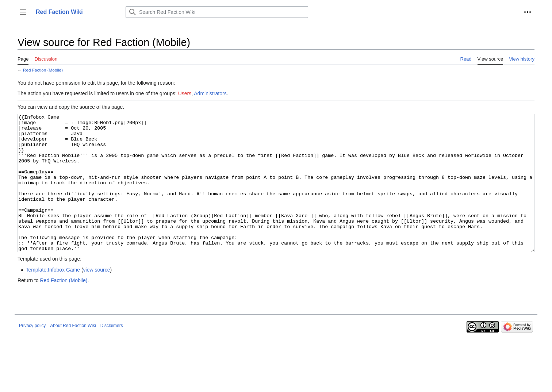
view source (97, 297)
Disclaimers (112, 353)
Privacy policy (32, 353)
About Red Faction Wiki (73, 353)
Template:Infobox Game (53, 297)
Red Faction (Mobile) (43, 70)
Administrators (210, 93)
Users (185, 93)
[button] (23, 12)
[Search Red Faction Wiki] (217, 12)
